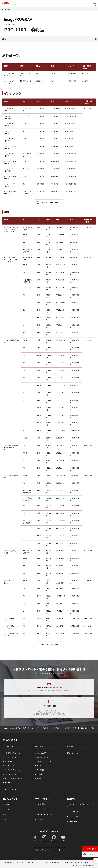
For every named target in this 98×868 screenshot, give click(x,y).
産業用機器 (39, 778)
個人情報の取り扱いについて (52, 863)
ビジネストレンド (74, 753)
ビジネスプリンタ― (42, 757)
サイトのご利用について (33, 863)
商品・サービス (28, 728)
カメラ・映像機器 (41, 753)
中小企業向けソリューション (12, 753)
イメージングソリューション (12, 770)
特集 (5, 814)
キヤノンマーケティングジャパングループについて (81, 805)
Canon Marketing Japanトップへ (49, 850)
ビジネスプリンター (43, 728)
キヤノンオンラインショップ (51, 203)
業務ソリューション (10, 783)
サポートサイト (42, 799)
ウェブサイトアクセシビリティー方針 (76, 863)
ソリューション (9, 746)
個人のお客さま (10, 799)
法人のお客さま (7, 9)
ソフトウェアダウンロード (44, 814)
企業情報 (71, 799)
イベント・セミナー (10, 790)
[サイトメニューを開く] (95, 4)
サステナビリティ (73, 816)
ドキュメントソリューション (12, 778)
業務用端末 (39, 774)
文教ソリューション (10, 766)
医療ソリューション (10, 761)
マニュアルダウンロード (43, 809)
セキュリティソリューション (12, 774)
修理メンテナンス (41, 819)
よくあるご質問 (40, 804)
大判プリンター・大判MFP (61, 728)
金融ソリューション (10, 757)
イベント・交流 (8, 819)
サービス (6, 809)
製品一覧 (76, 728)
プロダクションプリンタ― (44, 761)
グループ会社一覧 (73, 811)
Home (5, 728)
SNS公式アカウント (49, 831)
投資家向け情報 (72, 821)
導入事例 (70, 746)
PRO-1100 (85, 728)
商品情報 (6, 804)
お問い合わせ (8, 863)
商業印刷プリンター (42, 766)
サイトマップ (19, 863)
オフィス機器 (39, 770)
